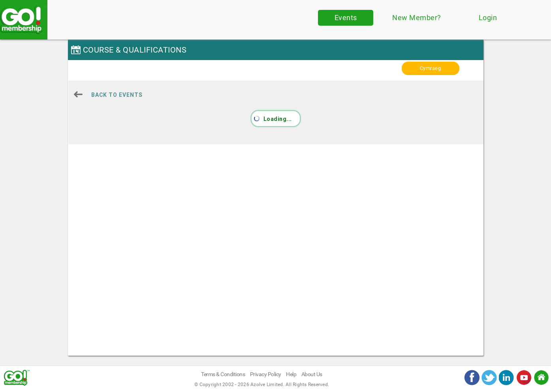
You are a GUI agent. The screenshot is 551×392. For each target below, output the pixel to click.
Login (488, 18)
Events (346, 18)
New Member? (417, 18)
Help (291, 374)
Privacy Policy (266, 374)
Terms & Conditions (223, 374)
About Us (312, 374)
